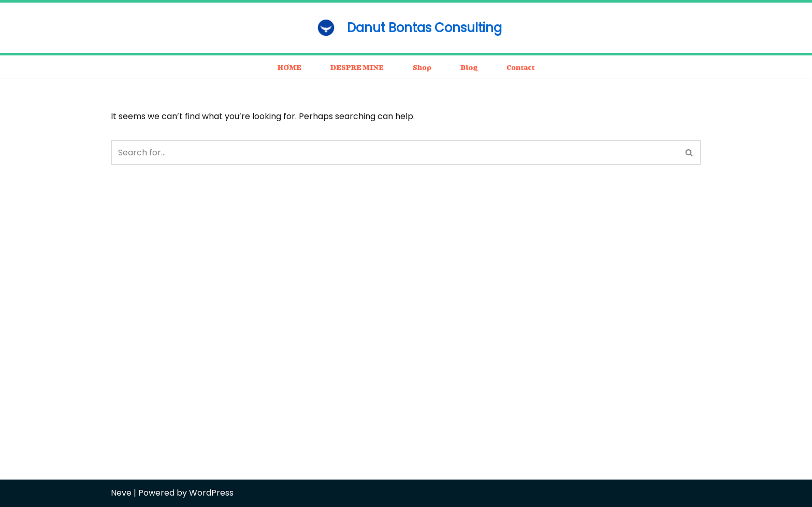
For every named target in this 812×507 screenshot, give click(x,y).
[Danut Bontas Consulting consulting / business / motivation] (406, 28)
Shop (422, 67)
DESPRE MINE (357, 67)
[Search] (394, 153)
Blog (469, 67)
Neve (121, 493)
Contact (521, 67)
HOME (289, 67)
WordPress (211, 493)
